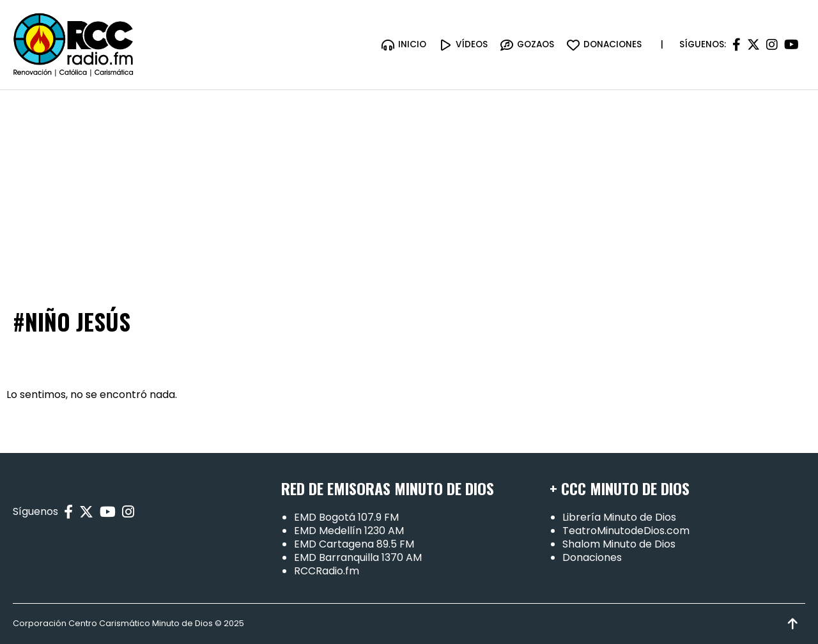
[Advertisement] (409, 186)
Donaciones (592, 557)
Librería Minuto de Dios (619, 517)
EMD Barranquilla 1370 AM (358, 557)
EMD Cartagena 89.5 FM (354, 544)
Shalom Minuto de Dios (619, 544)
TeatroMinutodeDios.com (626, 531)
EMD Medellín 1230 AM (349, 531)
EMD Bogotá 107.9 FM (346, 517)
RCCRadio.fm (327, 571)
